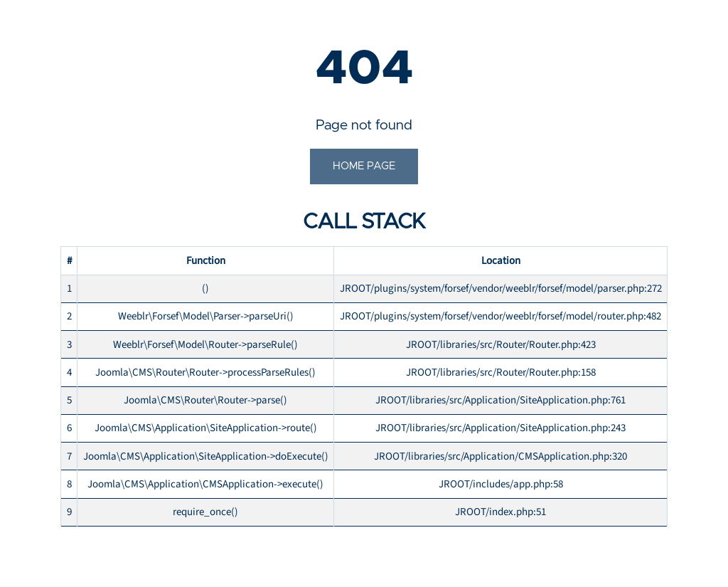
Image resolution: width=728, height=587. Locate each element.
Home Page (364, 166)
